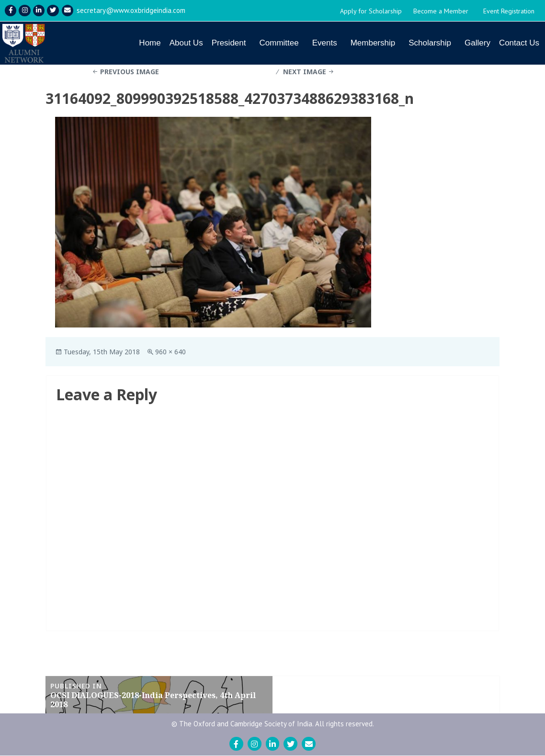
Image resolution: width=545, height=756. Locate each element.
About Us (186, 43)
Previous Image (130, 72)
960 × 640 (170, 352)
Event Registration (509, 11)
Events (325, 43)
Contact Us (519, 43)
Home (150, 43)
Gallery (477, 43)
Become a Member (441, 11)
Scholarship (430, 43)
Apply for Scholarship (371, 11)
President (229, 43)
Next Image (305, 72)
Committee (279, 43)
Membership (373, 43)
